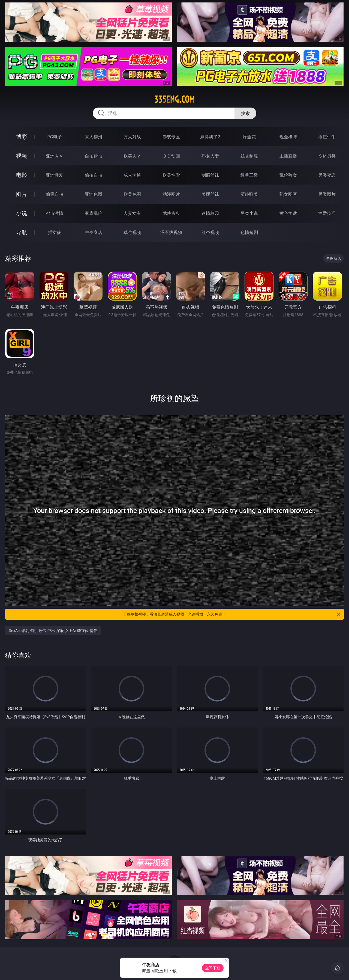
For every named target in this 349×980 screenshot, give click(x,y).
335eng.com (174, 99)
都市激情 (55, 213)
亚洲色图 (94, 194)
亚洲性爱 (55, 175)
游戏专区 (171, 137)
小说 (22, 213)
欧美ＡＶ (132, 156)
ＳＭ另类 (327, 156)
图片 (22, 194)
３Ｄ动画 (171, 156)
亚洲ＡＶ (55, 156)
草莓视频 (132, 232)
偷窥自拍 (55, 194)
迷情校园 (210, 213)
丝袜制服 (249, 156)
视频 (22, 156)
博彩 (22, 137)
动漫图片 (171, 194)
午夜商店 (94, 232)
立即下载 (213, 968)
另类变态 (327, 175)
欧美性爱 (171, 175)
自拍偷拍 (94, 156)
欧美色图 (132, 194)
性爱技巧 (327, 213)
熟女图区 (288, 194)
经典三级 (249, 175)
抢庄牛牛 (327, 137)
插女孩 (55, 232)
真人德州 (94, 137)
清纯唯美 (249, 194)
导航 (22, 232)
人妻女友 (132, 213)
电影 (22, 175)
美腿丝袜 (210, 194)
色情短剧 (249, 232)
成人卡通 (132, 175)
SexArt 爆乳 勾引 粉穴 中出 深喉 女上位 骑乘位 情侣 (53, 630)
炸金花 (249, 137)
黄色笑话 (288, 213)
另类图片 (327, 194)
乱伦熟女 (288, 175)
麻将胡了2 (210, 137)
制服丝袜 (210, 175)
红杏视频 (210, 232)
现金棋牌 (288, 137)
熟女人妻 (210, 156)
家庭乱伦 (94, 213)
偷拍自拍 (94, 175)
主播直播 (288, 156)
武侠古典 (171, 213)
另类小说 (249, 213)
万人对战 (132, 137)
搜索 (245, 113)
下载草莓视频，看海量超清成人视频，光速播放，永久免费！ (232, 614)
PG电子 (54, 137)
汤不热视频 (171, 232)
